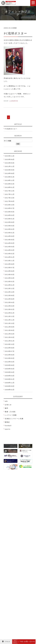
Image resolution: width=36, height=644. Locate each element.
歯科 (7, 408)
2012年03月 (10, 306)
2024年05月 (10, 163)
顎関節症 (8, 620)
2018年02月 (10, 184)
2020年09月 (10, 170)
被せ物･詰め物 (11, 606)
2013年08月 (10, 264)
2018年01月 (10, 187)
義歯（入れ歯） (11, 412)
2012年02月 (10, 309)
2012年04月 (10, 302)
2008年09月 (10, 386)
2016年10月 (10, 205)
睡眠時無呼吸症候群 (13, 631)
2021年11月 (10, 166)
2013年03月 (10, 278)
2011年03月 (10, 337)
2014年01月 (10, 257)
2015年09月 (10, 222)
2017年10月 (10, 198)
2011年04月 (10, 334)
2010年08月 (10, 348)
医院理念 (8, 561)
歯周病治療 (9, 595)
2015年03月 (10, 226)
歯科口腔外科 (10, 617)
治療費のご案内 (11, 568)
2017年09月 (10, 201)
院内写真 (8, 565)
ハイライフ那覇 (11, 415)
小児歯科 (8, 591)
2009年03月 (10, 376)
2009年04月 (10, 372)
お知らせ (8, 405)
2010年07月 (10, 351)
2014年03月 (10, 250)
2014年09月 (10, 236)
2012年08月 (10, 295)
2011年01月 (10, 341)
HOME (8, 543)
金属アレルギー (11, 628)
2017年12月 (10, 191)
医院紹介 (8, 546)
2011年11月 (10, 320)
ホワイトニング (11, 602)
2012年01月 (10, 313)
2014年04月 (10, 247)
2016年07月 (10, 208)
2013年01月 (10, 285)
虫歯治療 (8, 587)
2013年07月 (10, 268)
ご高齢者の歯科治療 (13, 635)
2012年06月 (10, 299)
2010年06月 (10, 355)
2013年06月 (10, 271)
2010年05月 (10, 358)
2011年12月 (10, 316)
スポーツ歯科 (10, 613)
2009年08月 (10, 365)
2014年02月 (10, 254)
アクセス (8, 554)
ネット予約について (13, 557)
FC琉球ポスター (16, 33)
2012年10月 (10, 292)
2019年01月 (10, 177)
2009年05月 (10, 369)
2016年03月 (10, 215)
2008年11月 (10, 383)
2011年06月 (10, 330)
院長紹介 (8, 550)
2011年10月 (10, 323)
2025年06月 (10, 159)
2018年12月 (10, 180)
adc (6, 401)
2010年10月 (10, 344)
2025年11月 (10, 156)
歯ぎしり (8, 624)
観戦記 (7, 422)
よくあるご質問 (11, 576)
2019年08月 (10, 173)
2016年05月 (10, 212)
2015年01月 (10, 233)
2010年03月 (10, 362)
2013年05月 (10, 275)
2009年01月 (10, 379)
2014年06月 (10, 240)
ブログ (8, 572)
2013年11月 (10, 261)
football (8, 426)
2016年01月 (10, 219)
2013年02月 (10, 282)
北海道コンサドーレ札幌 (14, 419)
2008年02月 (10, 390)
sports (8, 429)
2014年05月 (10, 243)
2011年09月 (10, 327)
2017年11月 (10, 194)
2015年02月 (10, 229)
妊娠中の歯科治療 (12, 598)
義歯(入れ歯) (10, 609)
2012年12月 (10, 288)
